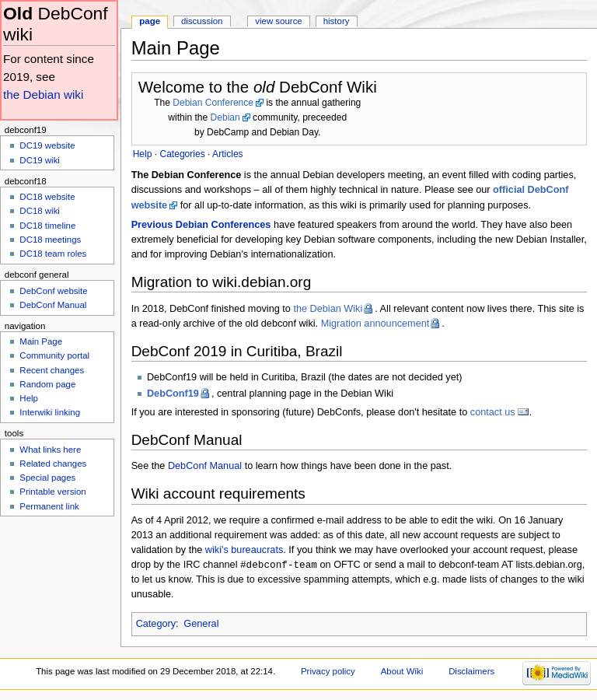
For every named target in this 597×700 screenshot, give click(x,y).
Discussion (202, 21)
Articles (228, 154)
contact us (493, 412)
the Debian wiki (43, 94)
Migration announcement (375, 324)
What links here (50, 450)
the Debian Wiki (328, 309)
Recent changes (52, 370)
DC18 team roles (53, 254)
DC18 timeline (47, 226)
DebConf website (53, 291)
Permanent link (49, 506)
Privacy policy (328, 672)
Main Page (41, 341)
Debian (225, 117)
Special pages (47, 478)
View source (278, 21)
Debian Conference (213, 103)
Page (150, 21)
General (201, 625)
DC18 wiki (40, 211)
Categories (182, 154)
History (337, 21)
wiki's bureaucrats (244, 550)
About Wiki (402, 672)
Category (156, 625)
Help (29, 398)
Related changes (53, 464)
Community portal (54, 355)
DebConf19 (173, 394)
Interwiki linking (50, 412)
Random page (47, 384)
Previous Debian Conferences (201, 225)
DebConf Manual (205, 466)
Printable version (52, 492)
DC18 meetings (50, 240)
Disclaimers (471, 672)
